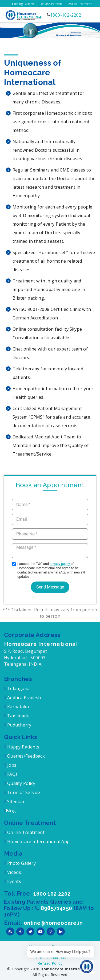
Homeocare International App (39, 841)
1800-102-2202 (66, 15)
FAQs (12, 774)
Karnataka (17, 707)
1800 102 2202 (52, 894)
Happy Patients (23, 747)
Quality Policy (21, 783)
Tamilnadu (18, 716)
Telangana (19, 688)
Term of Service (23, 792)
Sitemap (15, 802)
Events (13, 881)
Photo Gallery (21, 863)
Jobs (11, 765)
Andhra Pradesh (23, 698)
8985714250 (57, 908)
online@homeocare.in (53, 923)
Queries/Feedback (26, 756)
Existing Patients (23, 4)
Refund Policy (50, 963)
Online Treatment (80, 4)
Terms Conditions (50, 958)
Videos (14, 872)
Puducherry (19, 725)
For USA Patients (51, 4)
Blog (11, 811)
